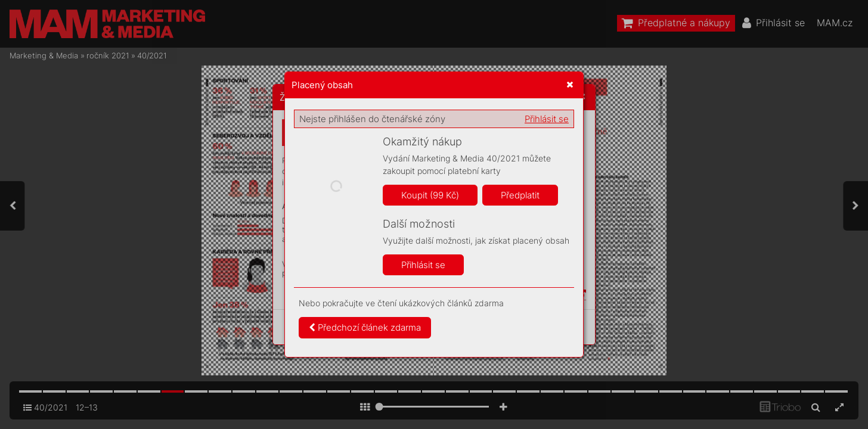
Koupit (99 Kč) (430, 195)
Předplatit (520, 195)
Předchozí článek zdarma (365, 327)
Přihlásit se (547, 119)
